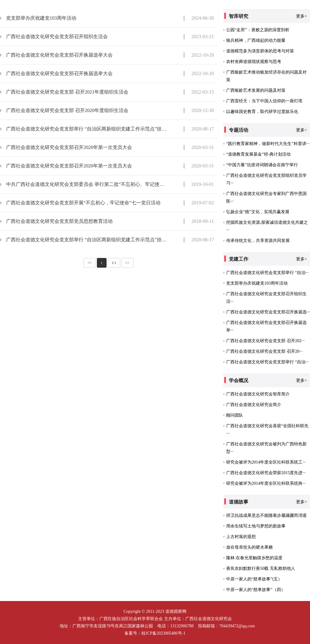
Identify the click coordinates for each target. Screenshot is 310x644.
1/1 (114, 263)
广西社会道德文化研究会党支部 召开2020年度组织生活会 (67, 110)
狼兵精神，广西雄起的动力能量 (256, 40)
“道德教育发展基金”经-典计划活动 (258, 154)
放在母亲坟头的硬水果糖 (249, 547)
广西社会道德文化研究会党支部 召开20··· (264, 351)
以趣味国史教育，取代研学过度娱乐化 (262, 112)
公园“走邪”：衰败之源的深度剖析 (258, 30)
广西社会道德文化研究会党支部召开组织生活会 (57, 36)
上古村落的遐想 (241, 537)
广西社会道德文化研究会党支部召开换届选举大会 (59, 55)
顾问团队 (235, 415)
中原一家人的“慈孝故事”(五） (254, 579)
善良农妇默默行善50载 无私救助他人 (261, 568)
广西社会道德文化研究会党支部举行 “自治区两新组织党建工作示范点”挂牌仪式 (87, 129)
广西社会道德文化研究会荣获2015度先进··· (266, 473)
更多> (302, 16)
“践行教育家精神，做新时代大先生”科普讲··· (268, 144)
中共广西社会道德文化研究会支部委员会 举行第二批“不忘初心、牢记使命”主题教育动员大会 (87, 184)
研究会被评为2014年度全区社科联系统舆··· (266, 483)
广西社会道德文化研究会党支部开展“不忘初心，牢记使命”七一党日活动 (83, 203)
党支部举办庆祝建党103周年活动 (41, 18)
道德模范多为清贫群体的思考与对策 (260, 51)
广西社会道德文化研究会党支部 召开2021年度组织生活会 (67, 92)
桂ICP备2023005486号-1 (163, 633)
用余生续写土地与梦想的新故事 (256, 526)
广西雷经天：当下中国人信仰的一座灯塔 (264, 101)
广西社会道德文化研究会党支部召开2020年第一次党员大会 (69, 147)
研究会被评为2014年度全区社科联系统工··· (266, 462)
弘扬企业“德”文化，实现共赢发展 (258, 212)
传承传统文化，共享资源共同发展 (258, 241)
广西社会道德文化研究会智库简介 (258, 394)
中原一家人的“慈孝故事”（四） (256, 590)
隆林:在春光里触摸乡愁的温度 (254, 558)
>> (127, 263)
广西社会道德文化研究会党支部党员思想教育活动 (59, 221)
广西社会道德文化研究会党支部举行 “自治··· (267, 273)
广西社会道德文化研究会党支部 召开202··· (265, 341)
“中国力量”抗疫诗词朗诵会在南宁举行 (262, 165)
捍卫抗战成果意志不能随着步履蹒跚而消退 (266, 515)
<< (90, 263)
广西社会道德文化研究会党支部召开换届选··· (268, 312)
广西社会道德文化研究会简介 (254, 405)
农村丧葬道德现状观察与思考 (254, 62)
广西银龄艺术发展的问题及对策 (256, 90)
